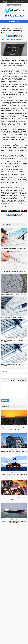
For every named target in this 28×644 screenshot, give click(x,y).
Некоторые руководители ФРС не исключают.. (10, 365)
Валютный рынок (20, 40)
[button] (2, 381)
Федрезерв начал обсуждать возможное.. (13, 317)
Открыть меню (14, 22)
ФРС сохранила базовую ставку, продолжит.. (14, 249)
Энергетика (14, 426)
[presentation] (2, 381)
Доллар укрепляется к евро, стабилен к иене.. (14, 294)
